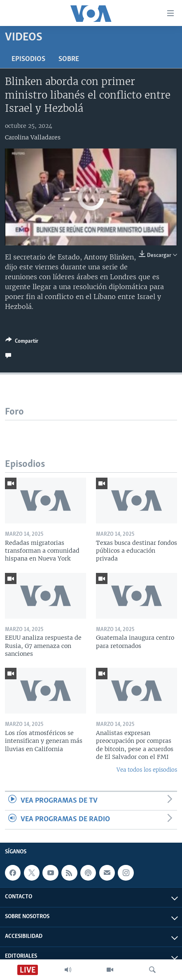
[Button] (22, 342)
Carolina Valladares (33, 137)
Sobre (69, 59)
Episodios (28, 59)
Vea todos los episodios (147, 770)
